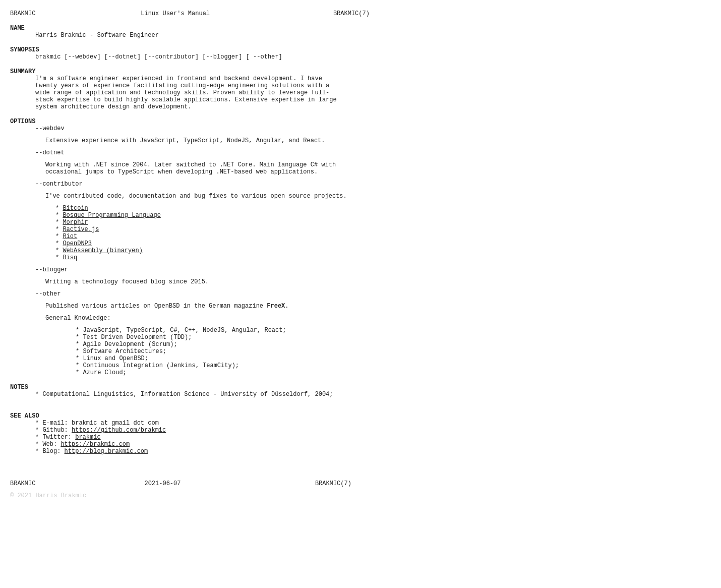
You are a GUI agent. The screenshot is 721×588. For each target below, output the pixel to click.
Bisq (70, 298)
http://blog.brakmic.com (106, 523)
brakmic (88, 506)
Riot (70, 272)
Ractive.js (81, 263)
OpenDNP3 (77, 281)
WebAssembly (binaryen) (102, 289)
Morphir (75, 255)
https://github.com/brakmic (119, 497)
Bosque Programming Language (111, 246)
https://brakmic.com (95, 515)
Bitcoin (75, 238)
